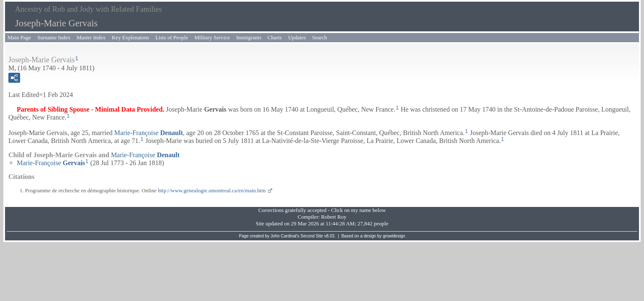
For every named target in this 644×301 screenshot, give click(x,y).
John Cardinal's (285, 236)
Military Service (212, 37)
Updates (297, 37)
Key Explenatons (130, 37)
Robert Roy (334, 217)
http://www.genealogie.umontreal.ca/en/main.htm (212, 190)
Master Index (91, 37)
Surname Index (54, 37)
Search (320, 37)
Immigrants (249, 37)
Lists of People (172, 37)
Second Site (312, 236)
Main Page (19, 37)
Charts (275, 37)
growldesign (394, 236)
